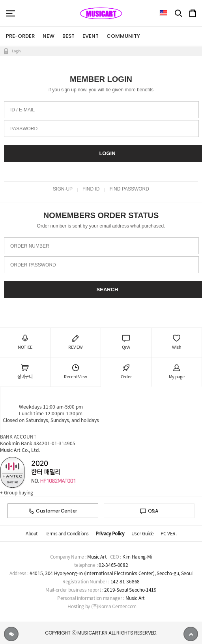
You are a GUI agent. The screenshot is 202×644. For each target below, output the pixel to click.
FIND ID (91, 189)
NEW (49, 36)
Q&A (149, 511)
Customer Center (53, 511)
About (32, 533)
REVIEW (76, 342)
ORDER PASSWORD (33, 265)
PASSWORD (24, 129)
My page (177, 372)
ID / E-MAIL (22, 110)
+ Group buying (17, 492)
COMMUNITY (123, 36)
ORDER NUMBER (30, 246)
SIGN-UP (63, 189)
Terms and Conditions (67, 533)
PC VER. (169, 533)
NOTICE (25, 342)
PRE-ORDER (20, 36)
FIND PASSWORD (129, 189)
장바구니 (25, 372)
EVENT (91, 36)
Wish (177, 342)
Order (126, 372)
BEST (68, 36)
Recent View (76, 372)
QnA (126, 342)
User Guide (143, 533)
